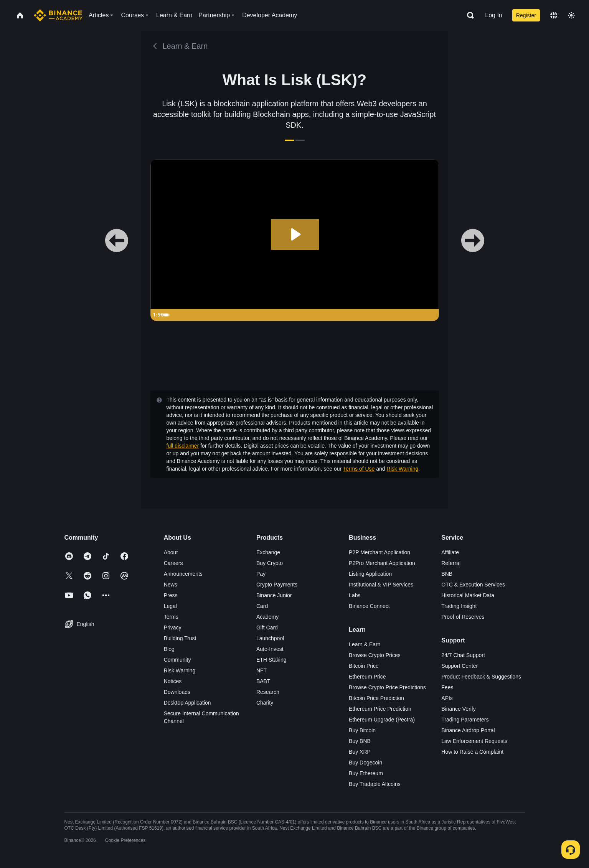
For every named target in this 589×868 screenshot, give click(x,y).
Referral (451, 563)
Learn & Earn (365, 644)
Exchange (268, 552)
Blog (169, 649)
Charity (265, 703)
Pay (261, 574)
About (171, 552)
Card (262, 606)
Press (171, 595)
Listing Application (370, 574)
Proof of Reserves (463, 617)
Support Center (459, 666)
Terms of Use (359, 469)
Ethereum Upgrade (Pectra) (382, 720)
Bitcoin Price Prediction (376, 698)
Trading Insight (459, 606)
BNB (447, 574)
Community (177, 660)
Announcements (183, 574)
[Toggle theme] (571, 15)
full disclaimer (183, 446)
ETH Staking (271, 660)
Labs (355, 595)
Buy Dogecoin (365, 763)
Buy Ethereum (366, 773)
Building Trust (180, 638)
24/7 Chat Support (463, 655)
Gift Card (267, 628)
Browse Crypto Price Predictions (387, 687)
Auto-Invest (270, 649)
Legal (170, 606)
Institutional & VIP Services (381, 585)
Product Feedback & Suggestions (481, 677)
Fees (447, 687)
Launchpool (270, 638)
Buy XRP (360, 752)
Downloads (177, 692)
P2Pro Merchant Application (382, 563)
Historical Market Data (468, 595)
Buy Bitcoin (362, 730)
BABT (263, 681)
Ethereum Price (367, 677)
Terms (171, 617)
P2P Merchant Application (379, 552)
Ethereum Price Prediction (380, 709)
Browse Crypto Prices (375, 655)
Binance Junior (274, 595)
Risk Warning (403, 469)
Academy (267, 617)
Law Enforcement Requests (474, 741)
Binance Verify (459, 709)
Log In (493, 15)
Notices (173, 681)
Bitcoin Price (364, 666)
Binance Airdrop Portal (468, 730)
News (171, 585)
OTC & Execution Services (473, 585)
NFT (262, 670)
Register (526, 15)
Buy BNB (360, 741)
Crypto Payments (277, 585)
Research (268, 692)
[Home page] (58, 15)
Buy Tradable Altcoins (375, 784)
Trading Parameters (465, 720)
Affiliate (450, 552)
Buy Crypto (270, 563)
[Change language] (554, 15)
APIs (447, 698)
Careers (173, 563)
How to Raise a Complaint (472, 752)
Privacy (173, 628)
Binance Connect (369, 606)
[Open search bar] (468, 15)
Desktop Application (187, 703)
